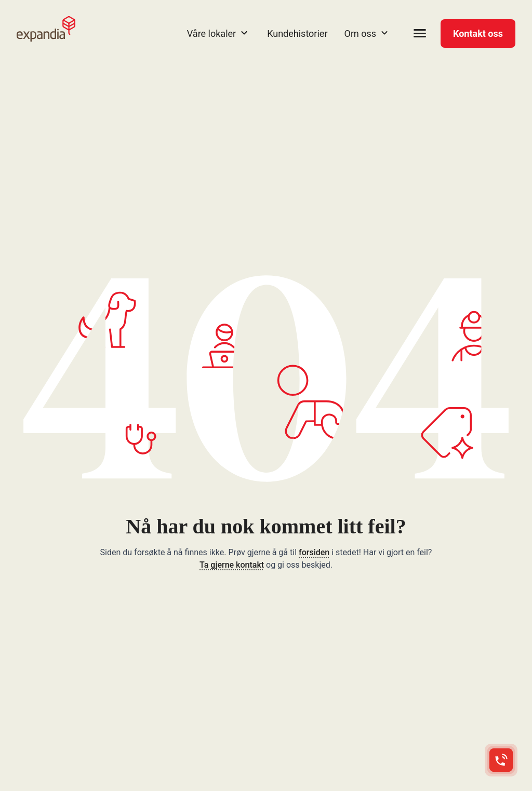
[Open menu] (420, 33)
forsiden (314, 552)
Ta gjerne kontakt (232, 565)
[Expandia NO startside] (46, 29)
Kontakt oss (478, 33)
